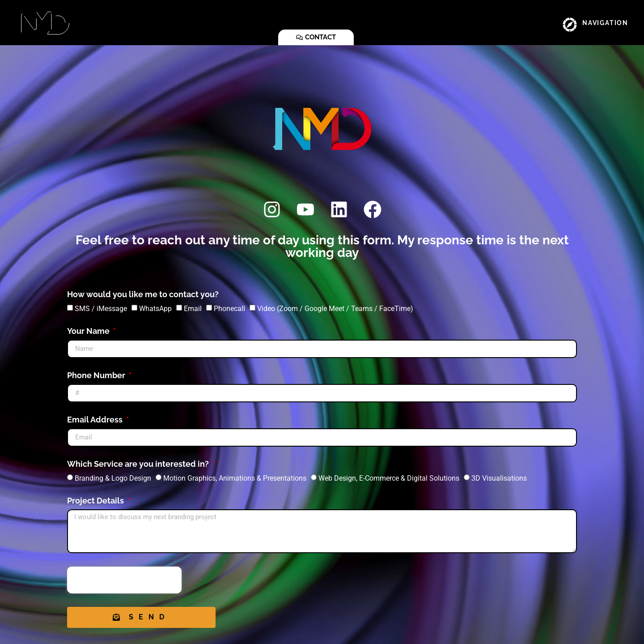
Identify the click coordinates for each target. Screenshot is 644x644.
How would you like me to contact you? (143, 295)
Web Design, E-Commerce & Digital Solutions (389, 478)
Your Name (89, 331)
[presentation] (124, 580)
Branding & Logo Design (113, 478)
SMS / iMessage (101, 308)
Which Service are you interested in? (139, 464)
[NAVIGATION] (570, 25)
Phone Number (97, 376)
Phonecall (229, 308)
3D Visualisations (499, 478)
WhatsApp (155, 308)
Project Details (96, 501)
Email (193, 308)
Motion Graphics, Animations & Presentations (235, 478)
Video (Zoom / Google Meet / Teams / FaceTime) (335, 308)
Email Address (96, 420)
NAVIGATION (605, 23)
